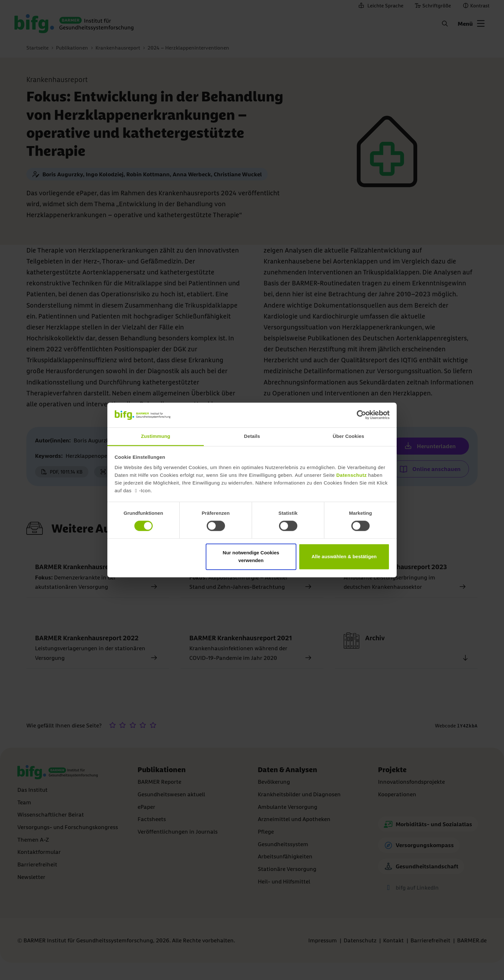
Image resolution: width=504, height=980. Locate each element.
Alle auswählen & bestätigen (344, 556)
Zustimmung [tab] (156, 436)
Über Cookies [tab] (348, 436)
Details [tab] (252, 436)
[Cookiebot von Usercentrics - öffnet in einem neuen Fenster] (361, 415)
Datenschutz (351, 475)
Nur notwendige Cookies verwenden (251, 556)
